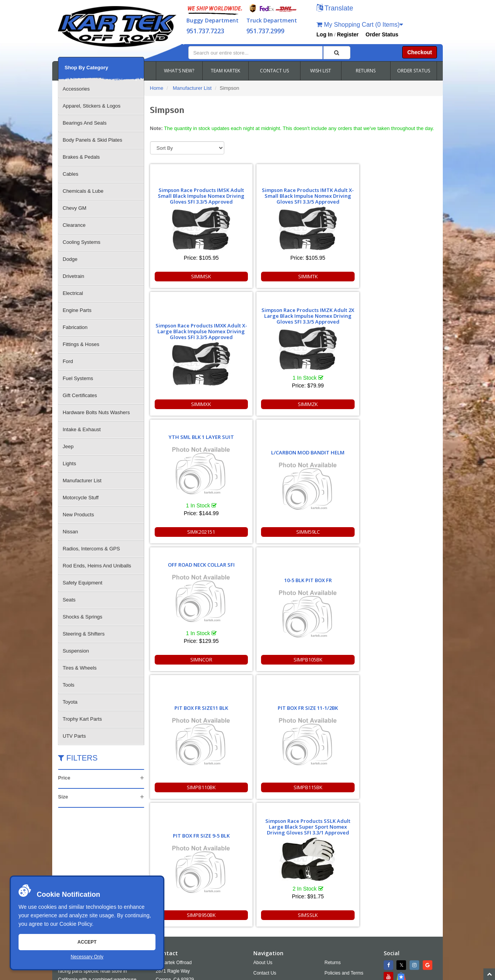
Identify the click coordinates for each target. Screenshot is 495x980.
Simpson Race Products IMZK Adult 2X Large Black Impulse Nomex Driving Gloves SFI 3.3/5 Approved (401, 185)
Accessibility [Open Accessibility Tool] (344, 869)
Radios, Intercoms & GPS (91, 549)
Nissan (70, 532)
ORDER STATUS (414, 71)
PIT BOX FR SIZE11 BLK (184, 460)
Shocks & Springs (83, 617)
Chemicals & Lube (83, 191)
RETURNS (366, 71)
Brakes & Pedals (81, 157)
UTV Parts (74, 736)
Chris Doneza (236, 974)
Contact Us (265, 848)
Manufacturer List (82, 481)
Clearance (74, 225)
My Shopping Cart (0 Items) (360, 25)
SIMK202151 (184, 404)
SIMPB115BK (257, 532)
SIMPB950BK (329, 532)
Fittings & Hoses (81, 344)
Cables (70, 174)
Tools (68, 685)
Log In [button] (324, 34)
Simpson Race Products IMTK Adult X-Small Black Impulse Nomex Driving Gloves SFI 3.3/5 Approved (257, 193)
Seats (69, 600)
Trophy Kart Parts (82, 719)
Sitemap (140, 974)
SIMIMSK (184, 276)
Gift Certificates (80, 395)
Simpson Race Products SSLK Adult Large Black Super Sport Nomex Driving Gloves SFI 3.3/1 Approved (401, 438)
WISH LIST (321, 71)
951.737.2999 (265, 31)
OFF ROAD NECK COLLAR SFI (329, 314)
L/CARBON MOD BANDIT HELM (257, 329)
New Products (78, 515)
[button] (335, 9)
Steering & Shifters (84, 634)
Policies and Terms (344, 848)
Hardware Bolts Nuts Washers (96, 412)
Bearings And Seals (84, 123)
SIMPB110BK (184, 532)
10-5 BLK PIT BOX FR (401, 332)
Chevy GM (74, 208)
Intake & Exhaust (82, 429)
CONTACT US (274, 71)
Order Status (382, 34)
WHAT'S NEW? (179, 71)
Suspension (76, 651)
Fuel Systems (78, 378)
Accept (87, 942)
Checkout (420, 52)
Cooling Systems (82, 242)
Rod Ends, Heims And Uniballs (97, 566)
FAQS (259, 858)
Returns (333, 838)
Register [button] (348, 34)
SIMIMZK (401, 276)
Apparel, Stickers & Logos (92, 106)
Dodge (70, 259)
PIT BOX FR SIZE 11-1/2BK (256, 460)
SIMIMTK (257, 276)
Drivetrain (73, 276)
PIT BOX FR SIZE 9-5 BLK (329, 460)
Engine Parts (77, 310)
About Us (263, 838)
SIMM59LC (257, 404)
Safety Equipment (83, 583)
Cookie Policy (76, 924)
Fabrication (75, 327)
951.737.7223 (205, 31)
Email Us (172, 886)
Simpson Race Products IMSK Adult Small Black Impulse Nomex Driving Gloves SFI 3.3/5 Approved (184, 193)
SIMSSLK (401, 532)
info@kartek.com (397, 959)
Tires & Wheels (80, 668)
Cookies (262, 879)
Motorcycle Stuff (81, 498)
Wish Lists (264, 869)
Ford (68, 361)
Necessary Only (87, 957)
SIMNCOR (329, 404)
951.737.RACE (203, 865)
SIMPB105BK (401, 404)
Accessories (76, 89)
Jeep (68, 446)
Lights (69, 463)
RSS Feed (341, 879)
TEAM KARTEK (225, 71)
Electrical (73, 293)
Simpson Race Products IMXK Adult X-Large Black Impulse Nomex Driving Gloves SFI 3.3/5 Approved (329, 201)
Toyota (70, 702)
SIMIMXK (329, 276)
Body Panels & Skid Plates (92, 140)
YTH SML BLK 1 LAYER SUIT (184, 314)
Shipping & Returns (344, 858)
